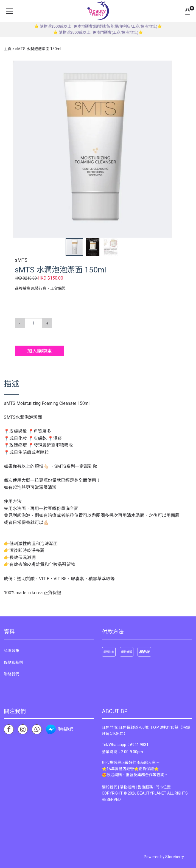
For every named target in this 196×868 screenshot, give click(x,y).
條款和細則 (13, 662)
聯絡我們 (12, 674)
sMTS (21, 260)
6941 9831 (139, 745)
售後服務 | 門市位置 (154, 787)
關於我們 (110, 787)
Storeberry (175, 857)
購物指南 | (129, 787)
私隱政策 (12, 651)
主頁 (8, 49)
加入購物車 (40, 351)
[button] (176, 66)
